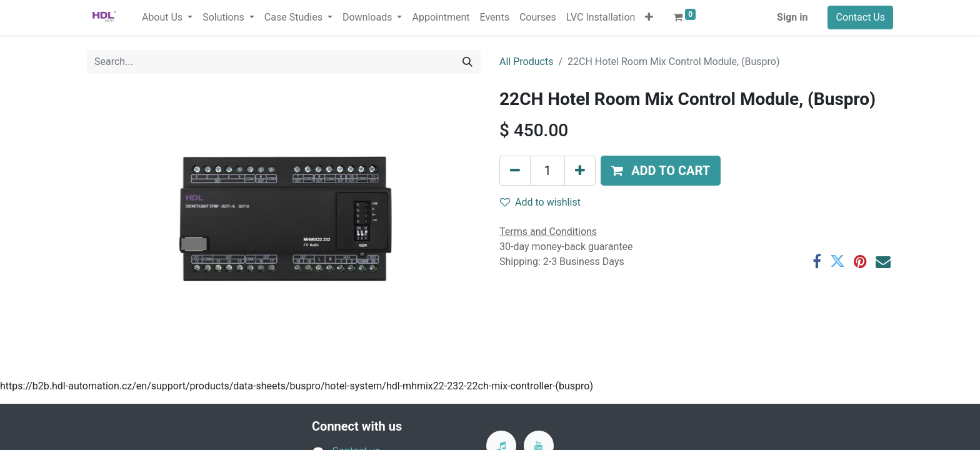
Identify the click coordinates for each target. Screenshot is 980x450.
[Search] (467, 62)
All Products (526, 62)
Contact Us (860, 17)
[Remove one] (515, 171)
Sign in (792, 17)
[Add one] (580, 171)
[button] (649, 17)
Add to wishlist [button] (540, 202)
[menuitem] (441, 17)
